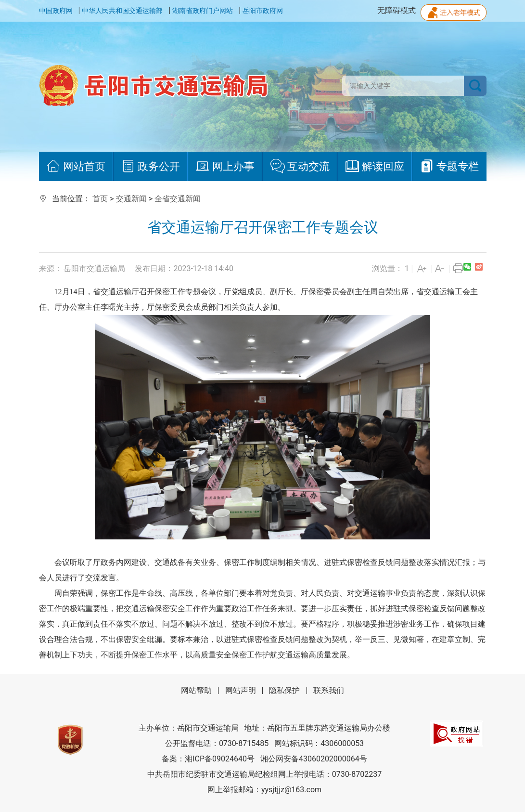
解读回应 (375, 166)
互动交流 (300, 166)
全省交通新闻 (178, 199)
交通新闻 (131, 199)
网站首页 (76, 166)
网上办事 (225, 166)
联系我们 (329, 690)
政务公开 (150, 166)
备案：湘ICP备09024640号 (208, 759)
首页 (100, 199)
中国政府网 (56, 11)
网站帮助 (196, 690)
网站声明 (241, 690)
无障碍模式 (397, 10)
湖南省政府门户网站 (203, 11)
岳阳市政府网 (263, 11)
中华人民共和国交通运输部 (122, 11)
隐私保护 (284, 690)
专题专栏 (449, 166)
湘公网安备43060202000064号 (314, 759)
